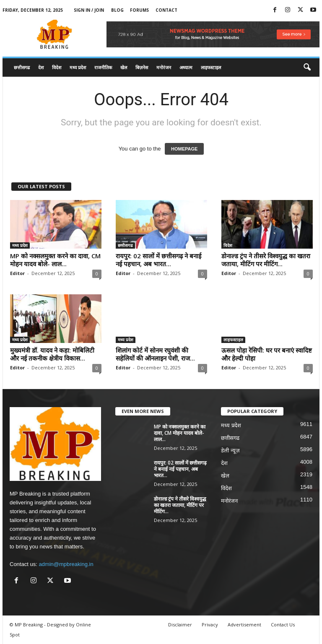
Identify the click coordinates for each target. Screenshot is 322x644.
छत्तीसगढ (22, 67)
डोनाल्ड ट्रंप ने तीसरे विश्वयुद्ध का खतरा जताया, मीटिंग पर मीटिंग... (266, 260)
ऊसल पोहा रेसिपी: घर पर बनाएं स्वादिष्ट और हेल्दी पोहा (267, 354)
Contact (166, 10)
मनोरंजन (164, 67)
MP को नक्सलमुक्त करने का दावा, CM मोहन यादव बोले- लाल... (55, 260)
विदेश (57, 67)
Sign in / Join (89, 10)
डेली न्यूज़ (230, 451)
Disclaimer (180, 625)
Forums (139, 10)
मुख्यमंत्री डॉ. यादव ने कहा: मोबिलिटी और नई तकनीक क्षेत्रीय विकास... (52, 354)
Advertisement (244, 625)
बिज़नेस (142, 67)
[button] (307, 68)
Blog (117, 10)
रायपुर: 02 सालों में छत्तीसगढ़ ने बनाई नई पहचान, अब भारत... (158, 260)
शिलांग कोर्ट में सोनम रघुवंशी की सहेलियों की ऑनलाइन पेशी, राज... (155, 354)
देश (41, 67)
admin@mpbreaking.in (66, 564)
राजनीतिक (103, 67)
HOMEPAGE (184, 149)
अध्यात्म (186, 67)
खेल (124, 67)
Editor (17, 273)
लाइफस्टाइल (211, 67)
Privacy (210, 625)
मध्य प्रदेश (78, 67)
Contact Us (283, 625)
